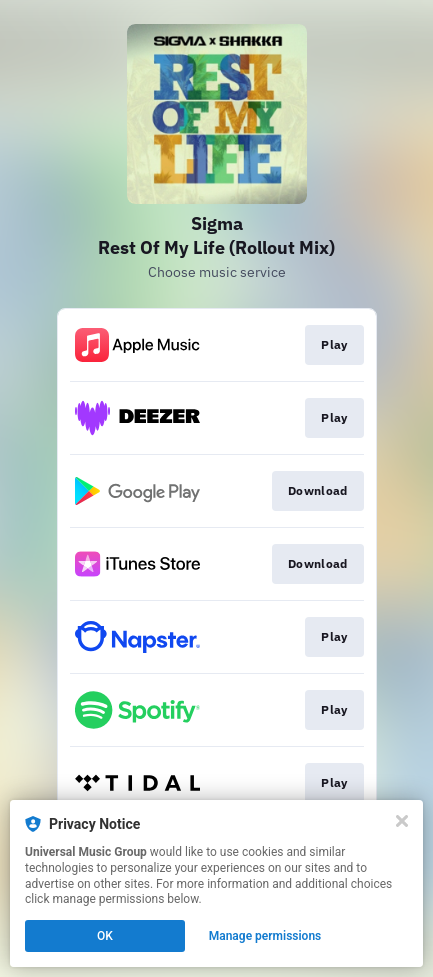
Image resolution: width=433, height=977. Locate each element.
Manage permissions (265, 936)
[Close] (402, 821)
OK (105, 936)
